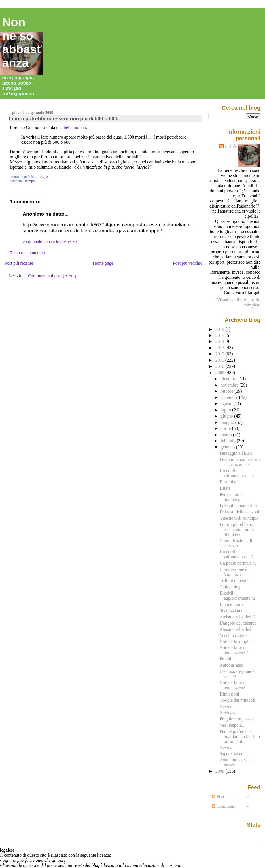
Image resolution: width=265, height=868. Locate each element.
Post (218, 797)
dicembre (230, 379)
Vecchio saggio (233, 635)
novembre (230, 385)
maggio (228, 422)
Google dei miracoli (238, 700)
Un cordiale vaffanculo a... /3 (237, 473)
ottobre (228, 391)
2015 (221, 335)
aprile (226, 428)
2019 (221, 329)
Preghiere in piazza (237, 719)
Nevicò (226, 706)
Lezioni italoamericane (240, 506)
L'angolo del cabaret (238, 623)
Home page (103, 263)
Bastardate (229, 482)
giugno (228, 416)
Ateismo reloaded (235, 629)
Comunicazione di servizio (236, 543)
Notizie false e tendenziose (233, 685)
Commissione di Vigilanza (234, 572)
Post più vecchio (188, 263)
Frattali (226, 659)
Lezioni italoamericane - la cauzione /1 (240, 462)
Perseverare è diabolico (232, 497)
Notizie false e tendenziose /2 (235, 650)
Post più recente (19, 263)
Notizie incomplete (237, 642)
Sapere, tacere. (233, 754)
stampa (29, 181)
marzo (227, 435)
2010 (221, 366)
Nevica (226, 747)
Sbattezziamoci (233, 611)
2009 (221, 373)
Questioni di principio (239, 518)
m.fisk (231, 146)
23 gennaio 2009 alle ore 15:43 (50, 242)
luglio (227, 410)
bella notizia (75, 127)
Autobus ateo (231, 665)
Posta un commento (27, 253)
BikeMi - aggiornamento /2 (237, 596)
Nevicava (228, 713)
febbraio (229, 441)
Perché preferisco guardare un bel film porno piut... (240, 736)
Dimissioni (229, 694)
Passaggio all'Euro (236, 453)
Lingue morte (232, 604)
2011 (220, 360)
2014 (221, 341)
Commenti (224, 806)
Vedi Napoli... (232, 725)
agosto (227, 404)
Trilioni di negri (234, 581)
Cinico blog (230, 587)
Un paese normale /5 (238, 563)
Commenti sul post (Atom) (52, 276)
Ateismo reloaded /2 (238, 617)
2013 (221, 348)
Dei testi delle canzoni (239, 512)
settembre (230, 397)
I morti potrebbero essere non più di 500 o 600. (64, 118)
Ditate (225, 488)
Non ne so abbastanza (22, 43)
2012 (221, 354)
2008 (221, 771)
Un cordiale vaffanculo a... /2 (237, 554)
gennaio (228, 447)
